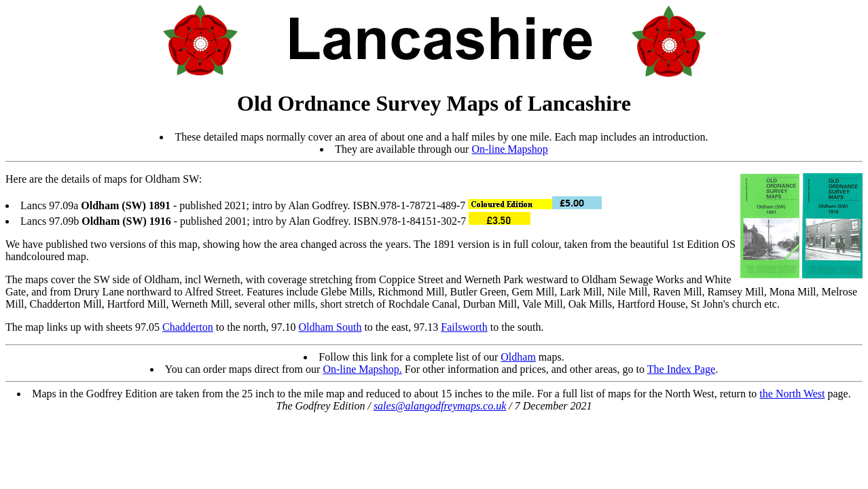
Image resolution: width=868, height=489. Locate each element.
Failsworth (464, 327)
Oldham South (330, 327)
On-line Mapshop (509, 149)
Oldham (518, 357)
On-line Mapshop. (362, 369)
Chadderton (188, 327)
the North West (792, 394)
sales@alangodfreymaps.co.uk (440, 406)
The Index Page (681, 369)
